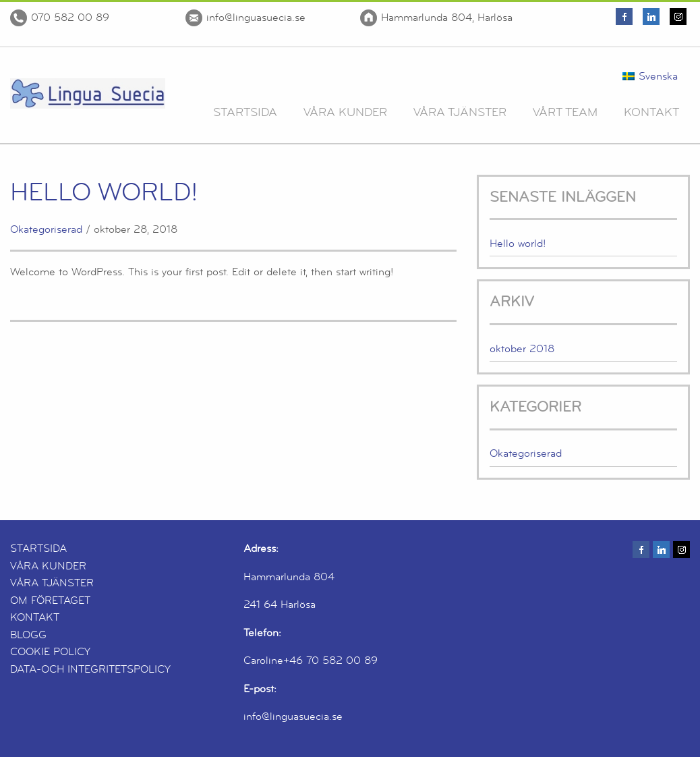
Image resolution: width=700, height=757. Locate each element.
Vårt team (565, 112)
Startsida (245, 112)
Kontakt (651, 112)
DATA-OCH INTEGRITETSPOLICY (90, 669)
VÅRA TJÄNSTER (52, 583)
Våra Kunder (345, 112)
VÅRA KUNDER (48, 566)
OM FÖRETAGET (50, 600)
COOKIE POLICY (50, 652)
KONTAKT (35, 617)
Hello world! (104, 192)
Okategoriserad (46, 229)
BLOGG (28, 635)
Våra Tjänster (460, 112)
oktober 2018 (522, 349)
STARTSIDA (38, 549)
